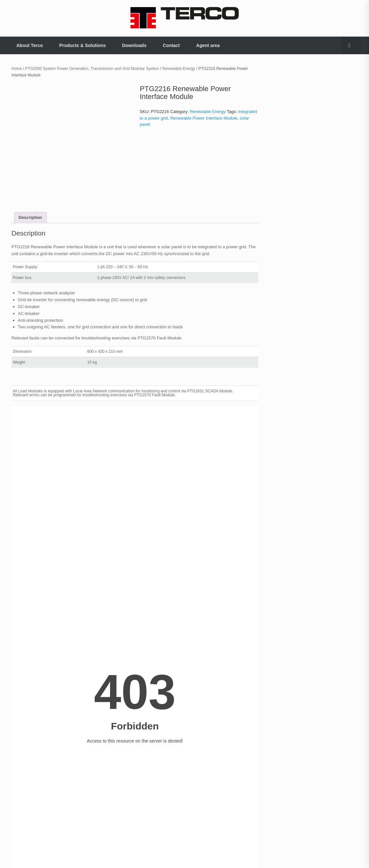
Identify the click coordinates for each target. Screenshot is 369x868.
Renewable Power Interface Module (204, 118)
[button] (351, 45)
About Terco (30, 45)
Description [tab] (30, 217)
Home (17, 69)
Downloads (134, 45)
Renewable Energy (179, 69)
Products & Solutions (82, 45)
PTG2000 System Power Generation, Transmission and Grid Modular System (92, 69)
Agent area (208, 45)
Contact (171, 45)
